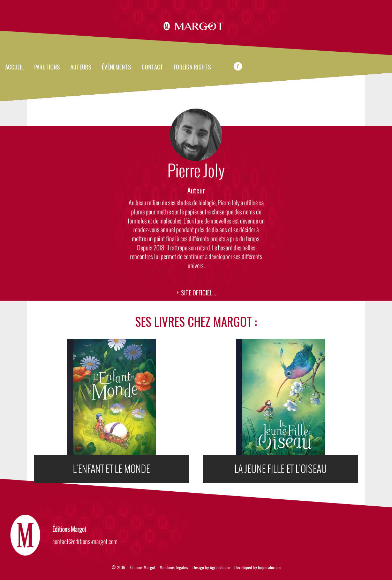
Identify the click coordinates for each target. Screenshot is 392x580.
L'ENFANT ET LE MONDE (111, 469)
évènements (116, 67)
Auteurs (81, 67)
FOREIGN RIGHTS (192, 67)
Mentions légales (174, 567)
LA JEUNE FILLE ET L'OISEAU (281, 469)
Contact (152, 67)
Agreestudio (220, 567)
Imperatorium (269, 567)
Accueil (14, 67)
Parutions (47, 67)
